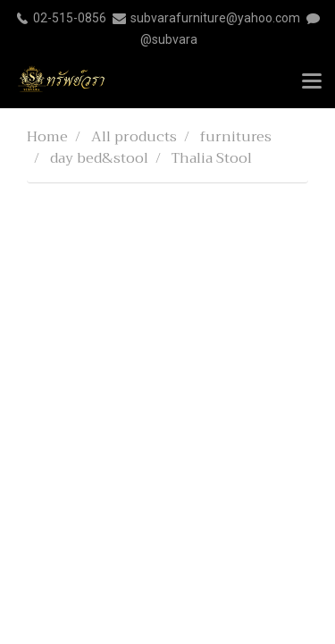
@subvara (169, 39)
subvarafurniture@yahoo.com (215, 18)
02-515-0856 (70, 18)
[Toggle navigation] (312, 82)
